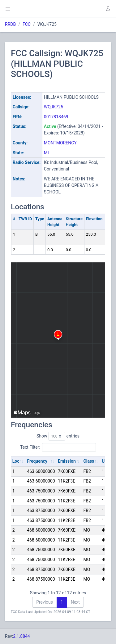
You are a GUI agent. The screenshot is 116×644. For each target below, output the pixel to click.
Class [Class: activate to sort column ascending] (89, 461)
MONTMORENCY (60, 143)
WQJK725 (54, 107)
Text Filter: (58, 447)
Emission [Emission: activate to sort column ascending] (67, 461)
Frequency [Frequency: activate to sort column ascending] (37, 461)
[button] (108, 9)
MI (46, 153)
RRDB (10, 24)
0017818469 (56, 117)
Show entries (58, 436)
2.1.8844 (21, 636)
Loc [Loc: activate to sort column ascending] (16, 461)
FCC (27, 24)
